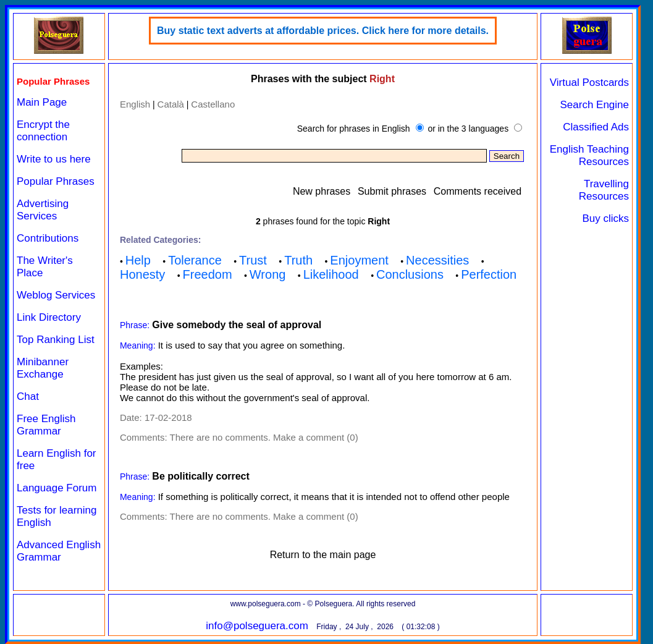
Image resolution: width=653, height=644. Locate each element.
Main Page (42, 102)
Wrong (268, 274)
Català (171, 104)
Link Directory (49, 317)
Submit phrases (392, 191)
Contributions (48, 238)
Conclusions (410, 274)
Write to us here (54, 159)
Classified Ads (596, 127)
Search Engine (594, 105)
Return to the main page (323, 555)
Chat (28, 396)
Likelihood (331, 274)
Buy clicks (605, 218)
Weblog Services (56, 295)
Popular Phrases (56, 181)
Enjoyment (359, 260)
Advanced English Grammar (59, 551)
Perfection (489, 274)
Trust (253, 260)
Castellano (213, 104)
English (135, 104)
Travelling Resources (604, 190)
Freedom (208, 274)
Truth (298, 260)
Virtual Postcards (589, 83)
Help (138, 260)
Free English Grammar (46, 425)
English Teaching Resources (589, 155)
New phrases (322, 191)
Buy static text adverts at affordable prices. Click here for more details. (323, 31)
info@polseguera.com (257, 626)
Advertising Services (43, 210)
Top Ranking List (56, 340)
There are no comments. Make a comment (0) (264, 437)
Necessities (437, 260)
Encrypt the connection (43, 131)
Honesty (142, 274)
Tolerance (195, 260)
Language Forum (57, 488)
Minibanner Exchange (43, 368)
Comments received (478, 191)
